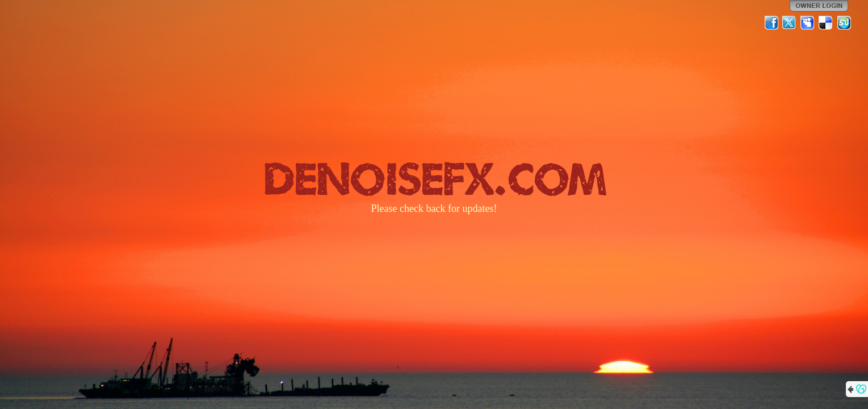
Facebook (771, 23)
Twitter (790, 23)
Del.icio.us (826, 23)
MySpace (808, 23)
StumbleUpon (844, 23)
